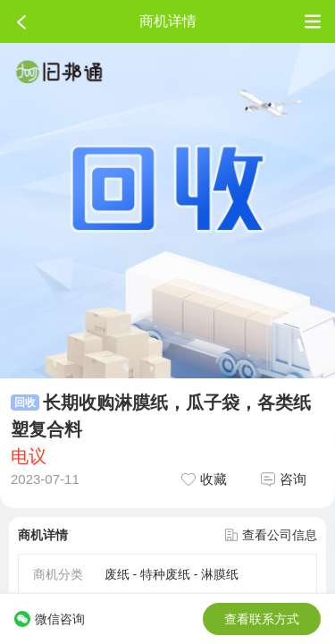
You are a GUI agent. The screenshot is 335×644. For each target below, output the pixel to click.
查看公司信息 (271, 535)
